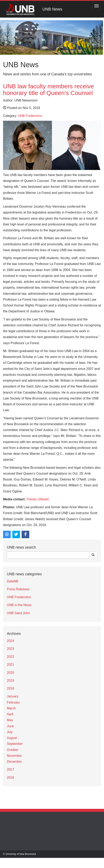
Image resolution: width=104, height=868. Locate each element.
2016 (11, 778)
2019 (11, 681)
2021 (11, 665)
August (12, 738)
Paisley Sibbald (37, 499)
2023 (11, 649)
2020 (11, 673)
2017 (11, 769)
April (10, 714)
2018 (11, 688)
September (15, 744)
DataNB (13, 581)
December (14, 762)
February (13, 702)
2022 (11, 657)
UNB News (52, 9)
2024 (11, 641)
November (14, 756)
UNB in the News (19, 605)
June (10, 726)
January (13, 696)
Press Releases (18, 589)
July (10, 732)
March (11, 708)
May (10, 720)
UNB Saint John (18, 613)
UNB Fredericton (30, 116)
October (13, 750)
